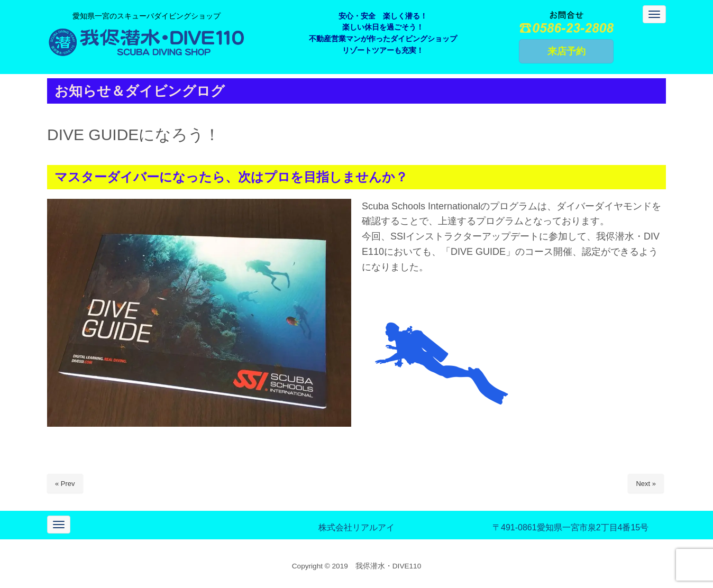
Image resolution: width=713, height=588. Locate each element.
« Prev (65, 484)
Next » (646, 484)
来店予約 (566, 51)
